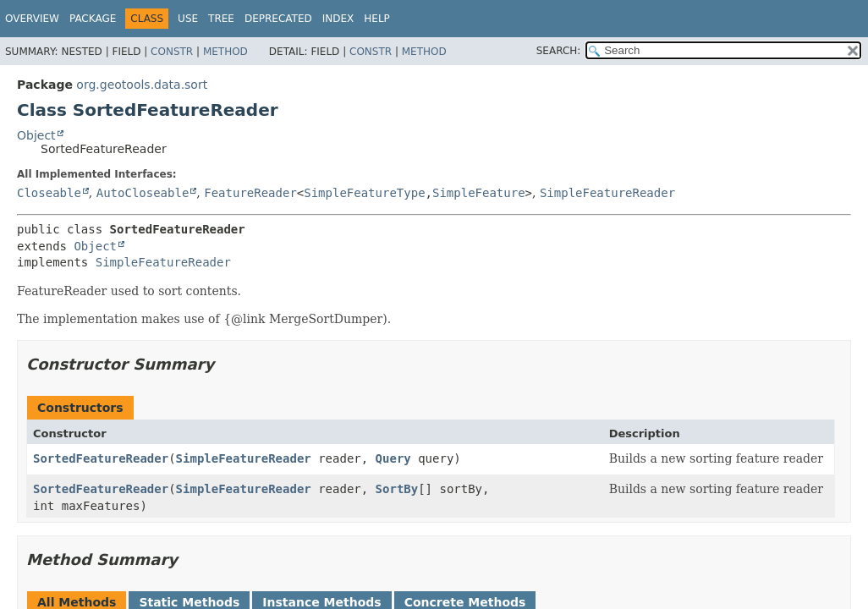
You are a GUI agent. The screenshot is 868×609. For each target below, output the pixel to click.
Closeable (49, 193)
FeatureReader (250, 193)
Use (188, 19)
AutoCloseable (143, 193)
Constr (172, 52)
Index (338, 19)
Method (225, 52)
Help (377, 19)
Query (393, 458)
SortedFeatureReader (101, 458)
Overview (32, 19)
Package (93, 19)
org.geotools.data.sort (142, 85)
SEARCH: (559, 51)
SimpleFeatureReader (607, 193)
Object (36, 135)
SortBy (397, 489)
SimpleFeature (479, 193)
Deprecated (278, 19)
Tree (221, 19)
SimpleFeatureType (364, 193)
